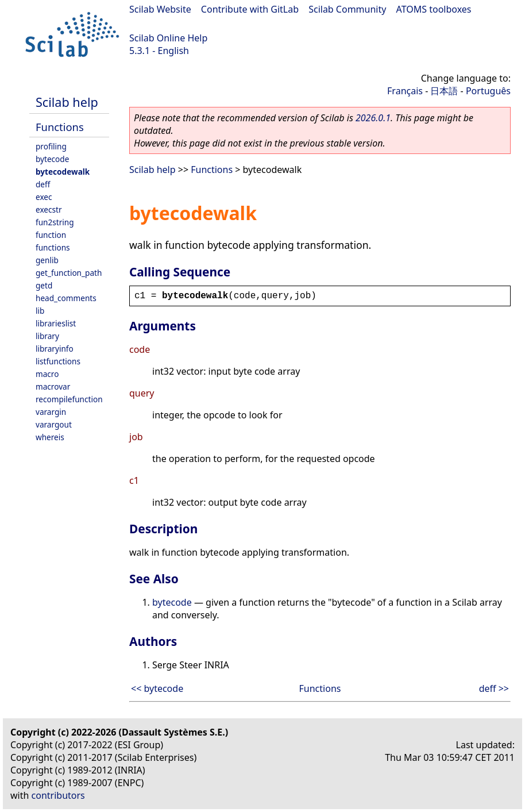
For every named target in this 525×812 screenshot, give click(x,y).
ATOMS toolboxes (434, 9)
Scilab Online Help (168, 38)
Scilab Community (347, 9)
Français (405, 91)
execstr (49, 209)
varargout (54, 424)
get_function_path (69, 273)
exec (44, 197)
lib (40, 311)
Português (488, 91)
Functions (60, 127)
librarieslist (56, 323)
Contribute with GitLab (250, 9)
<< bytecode (157, 688)
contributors (58, 795)
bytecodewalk (63, 172)
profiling (51, 146)
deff (43, 184)
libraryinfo (55, 349)
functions (53, 247)
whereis (50, 437)
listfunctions (58, 361)
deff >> (494, 688)
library (47, 336)
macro (47, 374)
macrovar (53, 386)
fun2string (55, 222)
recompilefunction (69, 399)
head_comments (66, 298)
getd (44, 285)
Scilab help (67, 102)
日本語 (444, 91)
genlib (47, 260)
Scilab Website (160, 9)
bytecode (52, 159)
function (51, 235)
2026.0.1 (373, 118)
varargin (51, 412)
